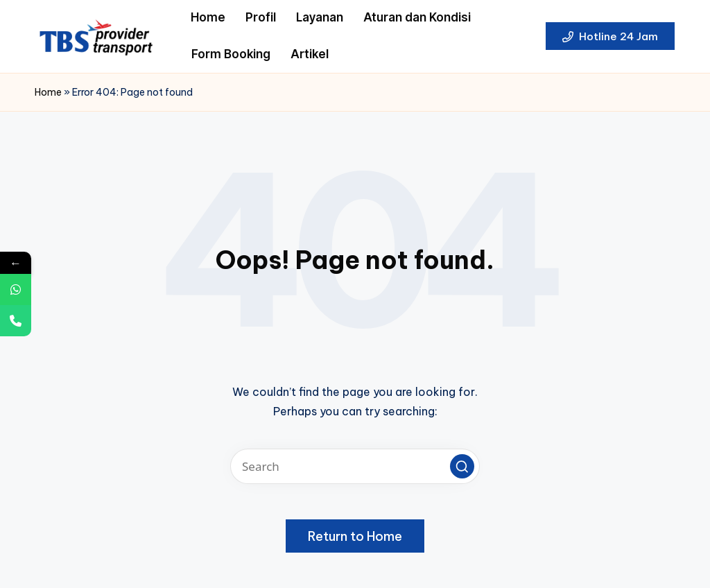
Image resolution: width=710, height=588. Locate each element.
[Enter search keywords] (355, 466)
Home (48, 92)
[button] (610, 36)
